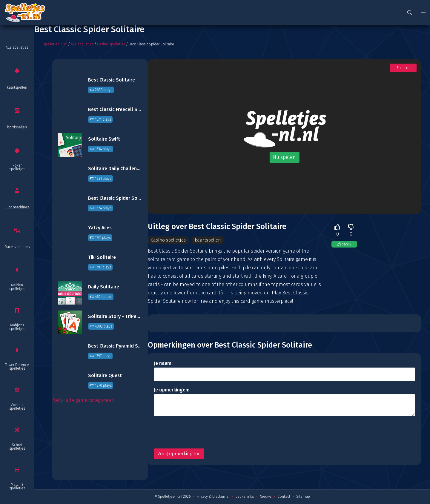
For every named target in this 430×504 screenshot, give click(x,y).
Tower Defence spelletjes (17, 367)
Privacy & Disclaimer (213, 497)
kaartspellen (17, 87)
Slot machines (17, 207)
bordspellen (17, 127)
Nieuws (266, 497)
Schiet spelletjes (17, 447)
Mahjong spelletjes (17, 327)
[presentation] (199, 433)
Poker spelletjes (17, 167)
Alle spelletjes (17, 47)
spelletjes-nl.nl (55, 44)
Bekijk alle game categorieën (83, 400)
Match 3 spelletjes (17, 486)
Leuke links (245, 497)
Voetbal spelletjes (17, 407)
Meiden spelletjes (17, 287)
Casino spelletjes (111, 44)
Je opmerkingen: (172, 390)
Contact (284, 497)
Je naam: (163, 364)
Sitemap (303, 497)
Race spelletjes (17, 247)
